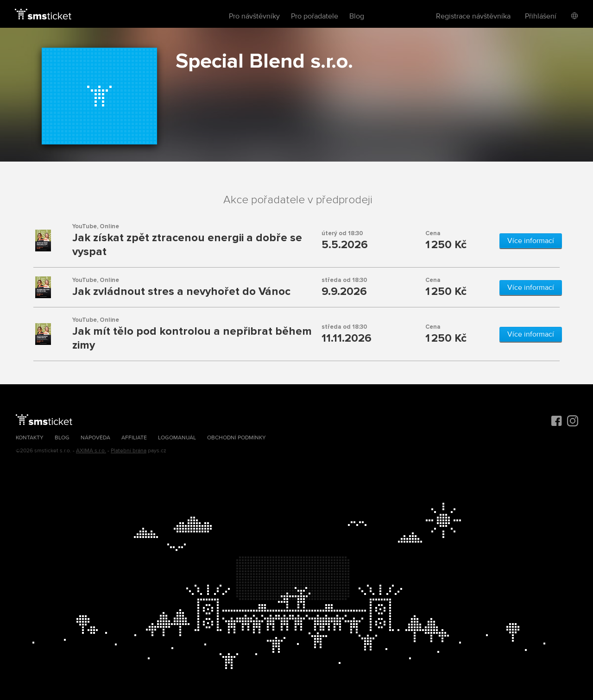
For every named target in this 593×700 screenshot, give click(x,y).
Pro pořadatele (315, 16)
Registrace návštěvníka (473, 16)
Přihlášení (541, 16)
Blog (357, 16)
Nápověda (95, 438)
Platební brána (129, 451)
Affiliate (134, 438)
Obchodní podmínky (237, 438)
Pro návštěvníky (254, 16)
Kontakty (30, 438)
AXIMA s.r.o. (91, 451)
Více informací (531, 241)
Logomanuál (177, 438)
